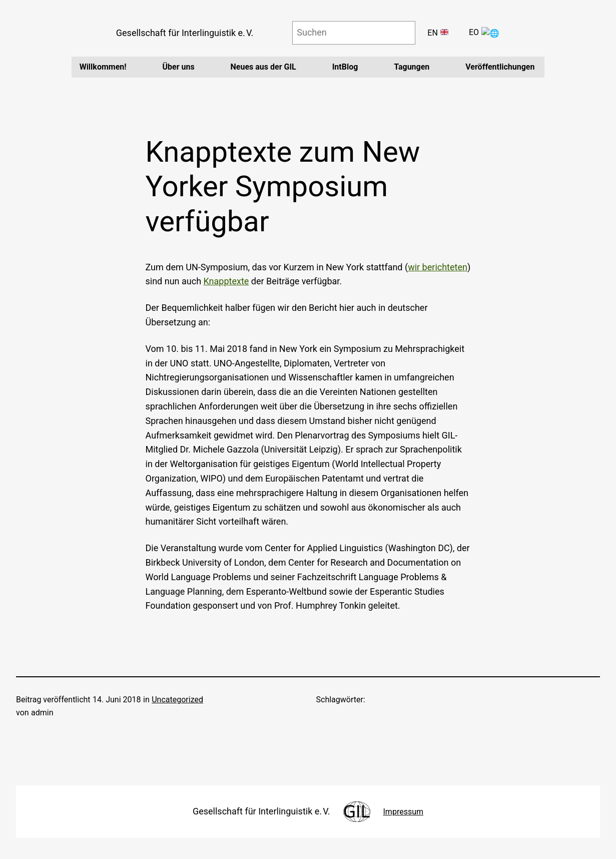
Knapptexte (226, 281)
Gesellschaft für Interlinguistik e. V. (189, 33)
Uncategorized (177, 700)
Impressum (404, 812)
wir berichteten (438, 267)
